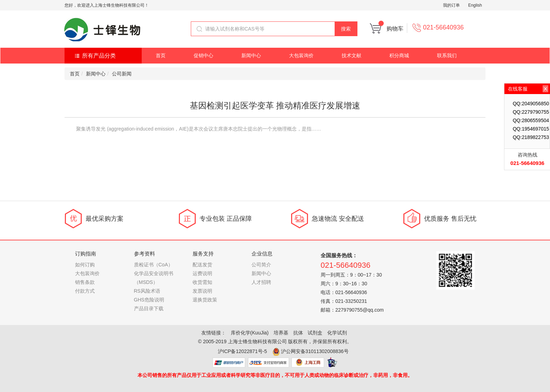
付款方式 (85, 291)
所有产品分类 (99, 56)
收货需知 (202, 282)
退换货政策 (205, 300)
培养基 (281, 333)
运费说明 (202, 273)
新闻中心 (251, 55)
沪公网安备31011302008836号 (315, 351)
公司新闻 (122, 74)
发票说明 (202, 291)
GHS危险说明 (149, 300)
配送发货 (202, 265)
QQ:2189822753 (531, 137)
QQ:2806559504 (531, 120)
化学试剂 (337, 333)
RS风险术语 (147, 291)
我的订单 (451, 5)
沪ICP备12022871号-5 (242, 351)
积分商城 (399, 55)
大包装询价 (301, 55)
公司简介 (261, 265)
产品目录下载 (149, 308)
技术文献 (351, 55)
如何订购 (85, 265)
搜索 (346, 29)
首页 (161, 55)
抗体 (298, 333)
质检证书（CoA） (153, 265)
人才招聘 (261, 282)
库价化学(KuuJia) (250, 333)
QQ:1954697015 (531, 129)
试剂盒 (315, 333)
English (475, 5)
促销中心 (203, 55)
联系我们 (447, 55)
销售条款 (85, 282)
